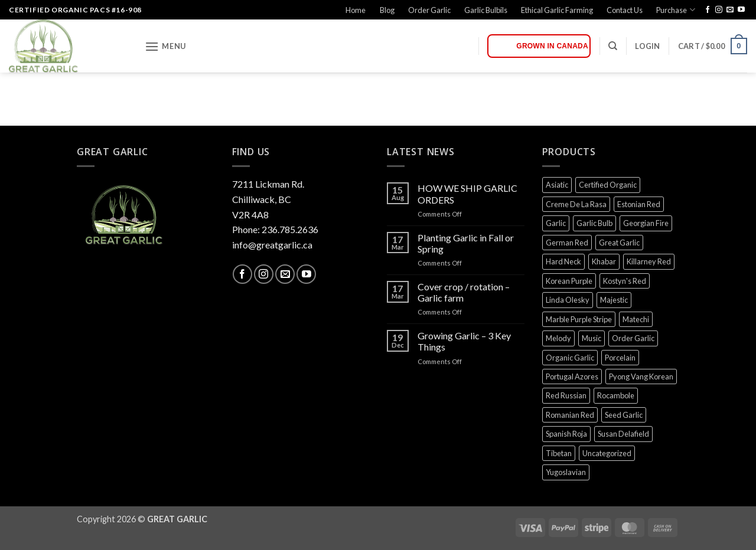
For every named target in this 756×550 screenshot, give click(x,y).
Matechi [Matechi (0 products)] (636, 319)
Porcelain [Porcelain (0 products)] (620, 358)
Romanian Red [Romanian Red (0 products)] (570, 415)
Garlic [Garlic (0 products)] (556, 223)
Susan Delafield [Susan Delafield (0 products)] (623, 434)
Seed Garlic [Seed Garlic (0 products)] (624, 415)
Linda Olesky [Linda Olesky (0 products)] (568, 300)
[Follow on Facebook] (708, 10)
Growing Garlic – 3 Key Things (464, 341)
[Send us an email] (730, 10)
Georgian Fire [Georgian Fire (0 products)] (646, 223)
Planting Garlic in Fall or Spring (466, 243)
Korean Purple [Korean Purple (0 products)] (569, 281)
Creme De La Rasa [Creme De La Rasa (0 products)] (576, 204)
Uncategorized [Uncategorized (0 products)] (607, 453)
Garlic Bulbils (486, 10)
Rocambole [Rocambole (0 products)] (616, 395)
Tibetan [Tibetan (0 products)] (559, 453)
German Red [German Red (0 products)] (567, 243)
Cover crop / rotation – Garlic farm (464, 292)
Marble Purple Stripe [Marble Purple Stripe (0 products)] (579, 319)
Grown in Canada (552, 46)
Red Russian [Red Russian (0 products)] (566, 395)
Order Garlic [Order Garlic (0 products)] (633, 338)
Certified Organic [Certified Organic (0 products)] (608, 185)
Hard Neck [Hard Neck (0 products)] (563, 261)
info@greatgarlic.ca (272, 245)
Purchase (675, 10)
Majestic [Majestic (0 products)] (614, 300)
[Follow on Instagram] (719, 10)
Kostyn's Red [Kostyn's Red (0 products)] (625, 281)
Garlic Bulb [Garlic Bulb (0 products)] (594, 223)
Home (356, 10)
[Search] (613, 46)
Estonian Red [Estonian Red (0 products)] (639, 204)
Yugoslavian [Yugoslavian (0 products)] (566, 472)
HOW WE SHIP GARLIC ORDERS (467, 194)
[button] (165, 46)
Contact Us (625, 10)
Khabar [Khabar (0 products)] (604, 261)
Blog (387, 10)
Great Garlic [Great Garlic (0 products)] (619, 243)
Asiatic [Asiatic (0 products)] (557, 185)
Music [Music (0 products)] (592, 338)
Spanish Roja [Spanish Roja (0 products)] (566, 434)
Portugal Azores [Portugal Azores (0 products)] (572, 377)
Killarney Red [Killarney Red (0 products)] (649, 261)
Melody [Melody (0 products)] (558, 338)
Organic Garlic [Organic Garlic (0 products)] (570, 358)
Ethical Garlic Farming (557, 10)
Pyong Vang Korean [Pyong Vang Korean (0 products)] (641, 377)
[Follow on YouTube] (741, 10)
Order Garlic (429, 10)
